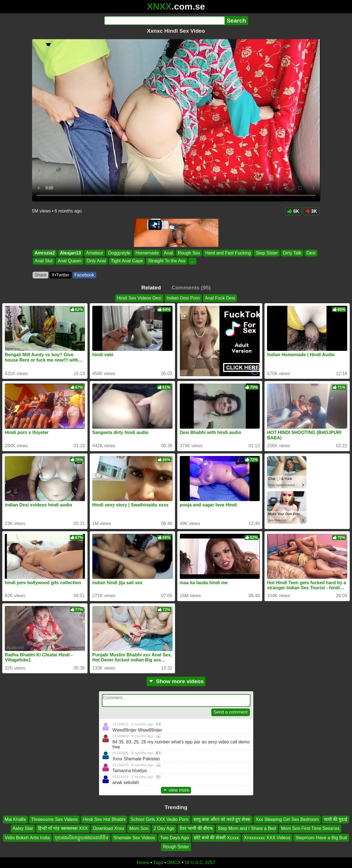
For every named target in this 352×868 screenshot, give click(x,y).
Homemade (147, 253)
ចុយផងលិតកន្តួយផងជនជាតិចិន (82, 838)
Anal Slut (44, 261)
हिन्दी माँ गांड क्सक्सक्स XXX (63, 828)
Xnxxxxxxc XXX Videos (267, 838)
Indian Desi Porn (183, 298)
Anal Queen (70, 261)
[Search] (164, 21)
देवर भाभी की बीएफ (196, 828)
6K (293, 211)
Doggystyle (119, 253)
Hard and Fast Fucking (228, 253)
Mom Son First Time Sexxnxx (310, 828)
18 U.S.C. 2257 (200, 863)
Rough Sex (189, 253)
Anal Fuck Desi (220, 298)
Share (41, 275)
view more (176, 790)
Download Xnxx (108, 828)
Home (143, 863)
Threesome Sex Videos (54, 819)
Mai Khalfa (15, 819)
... (192, 261)
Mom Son (139, 828)
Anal (168, 253)
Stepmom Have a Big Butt (321, 838)
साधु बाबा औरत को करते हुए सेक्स (222, 819)
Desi (311, 253)
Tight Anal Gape (127, 261)
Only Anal (96, 261)
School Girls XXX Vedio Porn (159, 819)
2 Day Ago (164, 828)
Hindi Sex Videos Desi (139, 298)
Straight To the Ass (167, 261)
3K (311, 211)
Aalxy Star (23, 828)
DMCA (174, 863)
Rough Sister (176, 847)
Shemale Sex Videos (134, 838)
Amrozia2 (45, 253)
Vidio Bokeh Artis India (27, 838)
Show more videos (176, 681)
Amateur (94, 253)
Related (151, 288)
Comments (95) (191, 288)
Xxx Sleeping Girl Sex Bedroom (287, 819)
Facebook (84, 275)
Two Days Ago (174, 838)
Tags (158, 863)
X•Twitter (60, 275)
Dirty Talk (292, 253)
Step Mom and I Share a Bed (247, 828)
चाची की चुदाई (336, 819)
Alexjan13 (70, 253)
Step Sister (267, 253)
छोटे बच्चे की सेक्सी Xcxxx (216, 838)
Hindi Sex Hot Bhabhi (104, 819)
